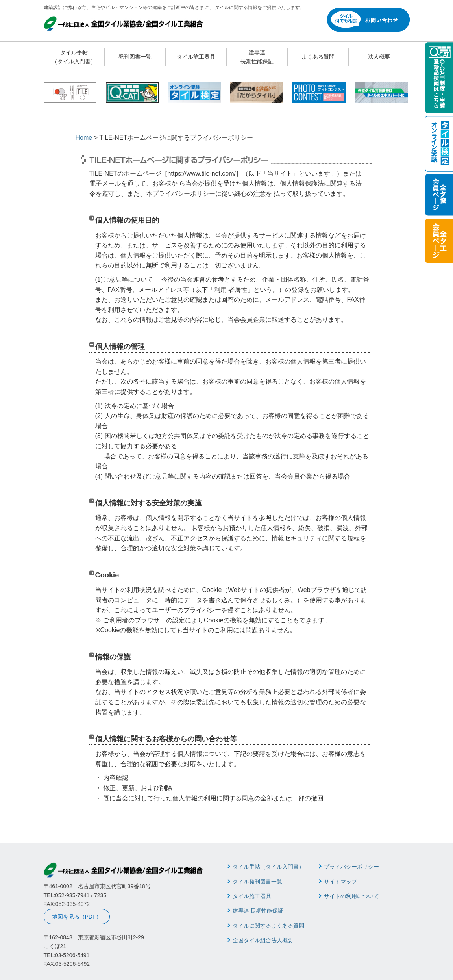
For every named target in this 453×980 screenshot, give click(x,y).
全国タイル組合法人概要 (263, 940)
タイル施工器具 (196, 57)
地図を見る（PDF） (77, 917)
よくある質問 (318, 57)
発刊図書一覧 (135, 57)
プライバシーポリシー (351, 867)
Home (84, 138)
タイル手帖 (268, 867)
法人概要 (379, 57)
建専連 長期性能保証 (257, 57)
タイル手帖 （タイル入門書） (74, 57)
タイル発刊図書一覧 (257, 882)
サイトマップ (340, 882)
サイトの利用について (351, 896)
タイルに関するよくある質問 (268, 926)
